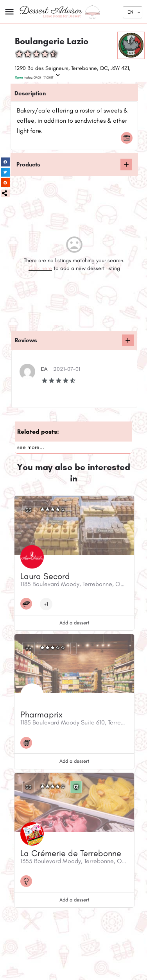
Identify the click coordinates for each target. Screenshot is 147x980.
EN (130, 12)
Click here (40, 268)
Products (28, 165)
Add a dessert (74, 623)
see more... (31, 447)
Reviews (26, 340)
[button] (5, 193)
